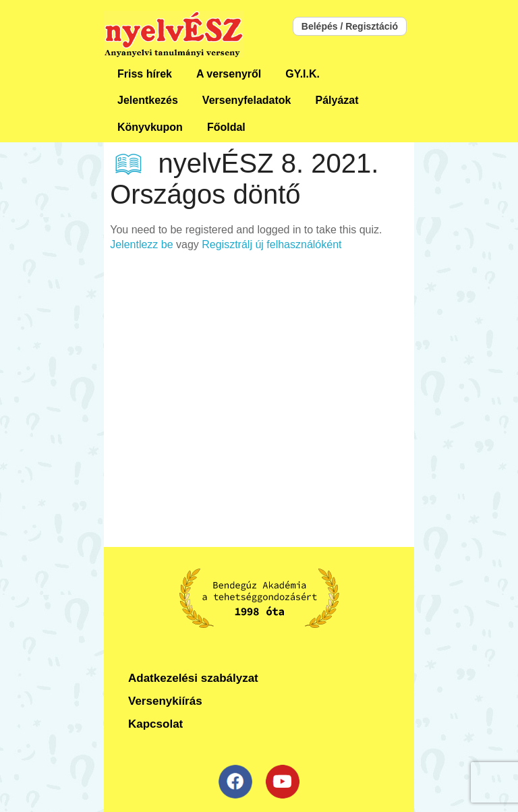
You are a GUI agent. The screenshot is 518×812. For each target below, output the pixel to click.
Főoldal (226, 127)
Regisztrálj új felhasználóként (271, 244)
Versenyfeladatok (247, 100)
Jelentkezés (148, 100)
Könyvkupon (150, 127)
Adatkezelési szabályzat (193, 678)
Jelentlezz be (141, 244)
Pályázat (337, 100)
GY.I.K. (303, 74)
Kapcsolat (155, 724)
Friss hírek (145, 74)
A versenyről (229, 74)
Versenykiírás (165, 701)
